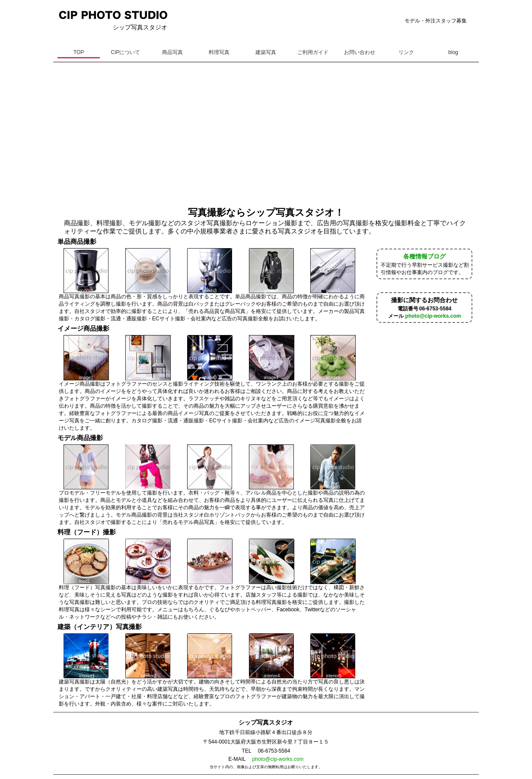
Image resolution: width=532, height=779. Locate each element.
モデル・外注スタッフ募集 (436, 21)
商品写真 (172, 52)
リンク (406, 52)
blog (453, 52)
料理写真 (219, 52)
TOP (79, 52)
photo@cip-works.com (433, 316)
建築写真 (266, 52)
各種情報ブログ (424, 256)
